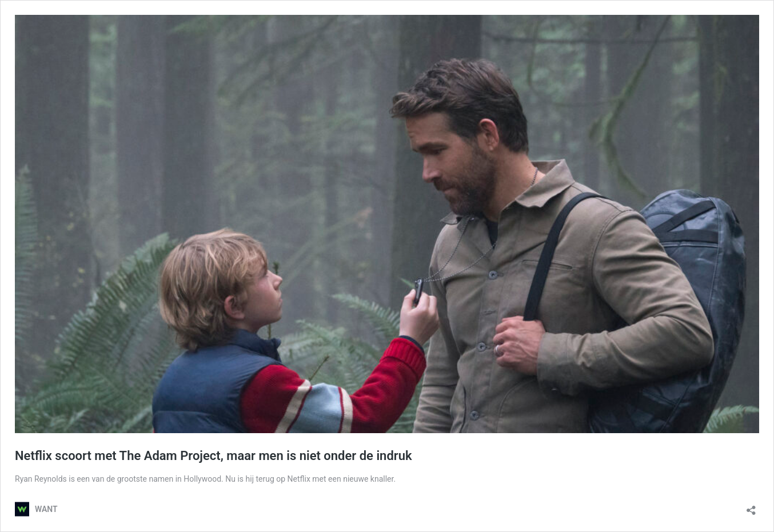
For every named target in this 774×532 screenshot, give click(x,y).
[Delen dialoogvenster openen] (751, 507)
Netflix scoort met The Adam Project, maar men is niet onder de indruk (214, 456)
